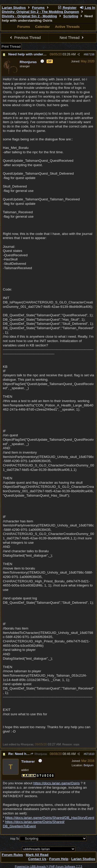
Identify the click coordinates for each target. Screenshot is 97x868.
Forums (38, 8)
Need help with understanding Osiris (38, 54)
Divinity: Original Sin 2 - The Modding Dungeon (40, 12)
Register (67, 8)
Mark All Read (37, 855)
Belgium (89, 765)
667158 (90, 54)
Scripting (71, 16)
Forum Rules (12, 855)
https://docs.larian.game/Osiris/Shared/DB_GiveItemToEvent (34, 824)
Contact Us (37, 859)
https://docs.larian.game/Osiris (57, 783)
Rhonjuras (39, 754)
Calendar (43, 27)
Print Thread (11, 46)
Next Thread (72, 38)
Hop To (15, 839)
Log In (87, 8)
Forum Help (59, 859)
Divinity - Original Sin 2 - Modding (29, 16)
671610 (90, 754)
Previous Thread (25, 38)
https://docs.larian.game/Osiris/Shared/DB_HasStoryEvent (50, 818)
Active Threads (67, 27)
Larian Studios (14, 8)
